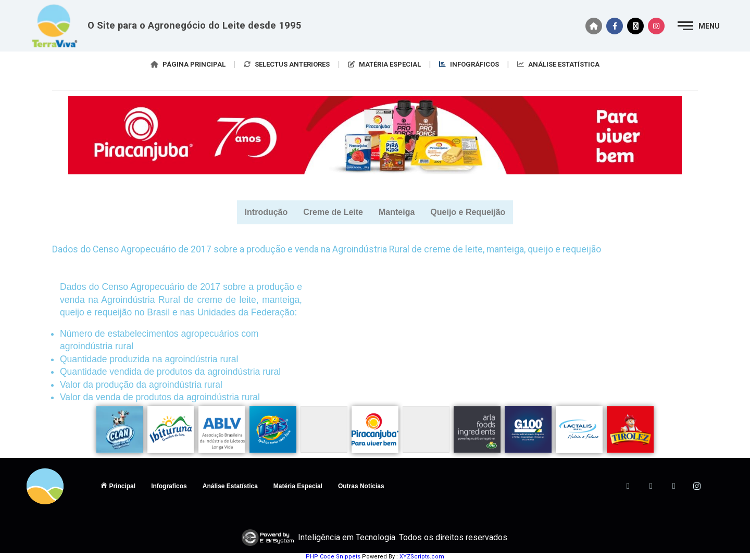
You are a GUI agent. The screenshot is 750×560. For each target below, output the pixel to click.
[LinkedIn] (674, 486)
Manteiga (397, 212)
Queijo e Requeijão (468, 212)
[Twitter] (651, 486)
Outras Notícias (361, 486)
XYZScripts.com (422, 557)
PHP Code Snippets (333, 557)
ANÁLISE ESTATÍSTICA (558, 64)
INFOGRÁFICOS (469, 64)
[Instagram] (697, 486)
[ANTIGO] (720, 486)
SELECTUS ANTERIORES (287, 64)
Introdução (266, 212)
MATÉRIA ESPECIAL (384, 64)
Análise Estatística (230, 486)
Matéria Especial (298, 486)
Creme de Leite (333, 212)
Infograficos (169, 486)
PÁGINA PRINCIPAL (188, 64)
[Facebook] (628, 486)
